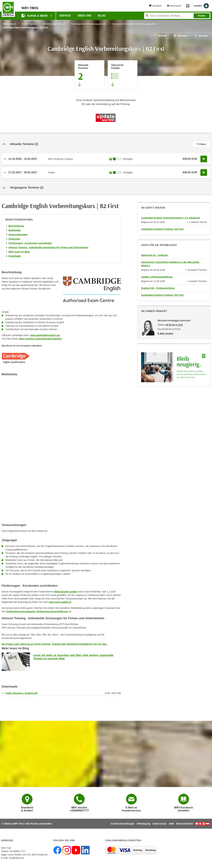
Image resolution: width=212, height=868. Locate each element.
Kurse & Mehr (35, 15)
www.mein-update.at (60, 602)
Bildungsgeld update (66, 592)
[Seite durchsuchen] (177, 16)
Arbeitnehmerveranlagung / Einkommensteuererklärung (37, 611)
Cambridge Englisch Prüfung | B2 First (162, 229)
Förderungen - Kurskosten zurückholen (30, 243)
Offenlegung (144, 824)
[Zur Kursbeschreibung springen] (123, 75)
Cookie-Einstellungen (123, 824)
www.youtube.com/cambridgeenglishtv (40, 339)
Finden (202, 16)
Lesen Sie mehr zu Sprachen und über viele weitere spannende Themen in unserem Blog (73, 657)
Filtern (201, 144)
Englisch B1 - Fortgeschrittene (158, 288)
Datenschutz (160, 824)
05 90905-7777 (18, 851)
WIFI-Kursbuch (9, 24)
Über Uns (84, 16)
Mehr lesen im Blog (19, 252)
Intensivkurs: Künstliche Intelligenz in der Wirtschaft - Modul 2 (171, 264)
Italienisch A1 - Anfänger (155, 255)
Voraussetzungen (18, 235)
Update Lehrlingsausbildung (157, 277)
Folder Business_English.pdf (21, 693)
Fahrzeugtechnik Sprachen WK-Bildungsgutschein (134, 24)
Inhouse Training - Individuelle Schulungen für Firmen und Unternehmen (48, 247)
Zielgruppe (14, 239)
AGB (171, 824)
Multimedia (14, 230)
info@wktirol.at (16, 858)
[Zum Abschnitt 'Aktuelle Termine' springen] (89, 75)
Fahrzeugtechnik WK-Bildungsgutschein (89, 24)
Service (65, 16)
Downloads (15, 256)
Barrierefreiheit (185, 824)
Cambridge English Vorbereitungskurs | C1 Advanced (171, 218)
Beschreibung (16, 226)
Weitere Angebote (29, 24)
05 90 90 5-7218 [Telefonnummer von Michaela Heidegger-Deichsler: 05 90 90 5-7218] (174, 325)
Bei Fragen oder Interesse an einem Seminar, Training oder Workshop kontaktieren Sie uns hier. (54, 644)
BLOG (102, 16)
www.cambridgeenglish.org (45, 335)
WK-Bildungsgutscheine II (54, 24)
